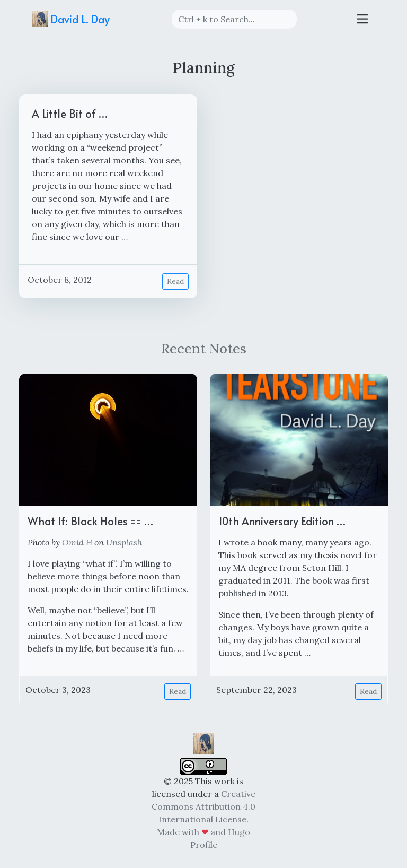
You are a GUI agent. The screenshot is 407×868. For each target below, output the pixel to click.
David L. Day (71, 19)
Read (175, 281)
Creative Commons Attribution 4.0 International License (203, 806)
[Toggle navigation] (362, 19)
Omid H (77, 542)
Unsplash (124, 542)
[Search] (234, 19)
